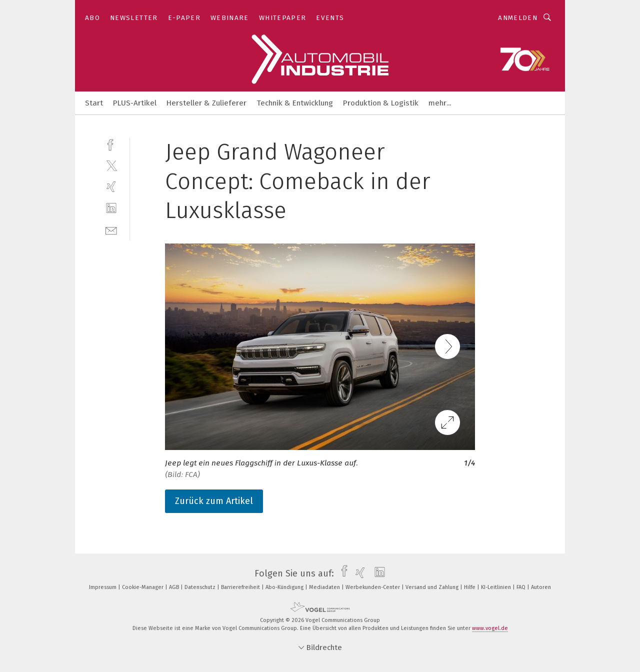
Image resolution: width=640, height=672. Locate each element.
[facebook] (111, 144)
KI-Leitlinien (497, 587)
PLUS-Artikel (135, 103)
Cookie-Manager (143, 587)
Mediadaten (325, 587)
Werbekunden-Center (373, 587)
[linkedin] (111, 208)
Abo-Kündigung (285, 587)
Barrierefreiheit (241, 587)
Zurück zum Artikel (214, 501)
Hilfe (470, 587)
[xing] (111, 187)
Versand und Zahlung (433, 587)
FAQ (522, 587)
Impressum (103, 587)
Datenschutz (201, 587)
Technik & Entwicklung (295, 103)
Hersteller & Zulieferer (206, 103)
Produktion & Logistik (381, 103)
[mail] (111, 230)
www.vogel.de (490, 628)
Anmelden (518, 18)
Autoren (541, 587)
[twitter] (111, 165)
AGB (175, 587)
